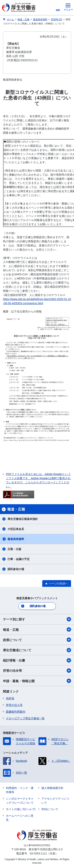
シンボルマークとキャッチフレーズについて (20, 801)
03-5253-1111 (38, 853)
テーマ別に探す (37, 619)
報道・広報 (37, 629)
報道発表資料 (16, 539)
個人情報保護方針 (52, 788)
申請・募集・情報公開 (37, 681)
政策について (37, 640)
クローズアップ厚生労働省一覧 (25, 718)
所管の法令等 (37, 671)
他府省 (10, 698)
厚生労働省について (37, 650)
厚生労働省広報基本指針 (23, 519)
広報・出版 (14, 549)
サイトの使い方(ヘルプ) (21, 809)
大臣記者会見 (16, 529)
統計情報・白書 (37, 660)
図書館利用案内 (16, 712)
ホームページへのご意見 (20, 818)
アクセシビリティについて (55, 801)
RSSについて (50, 809)
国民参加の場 (16, 569)
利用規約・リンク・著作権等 (20, 790)
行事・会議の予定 (19, 559)
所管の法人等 (14, 705)
